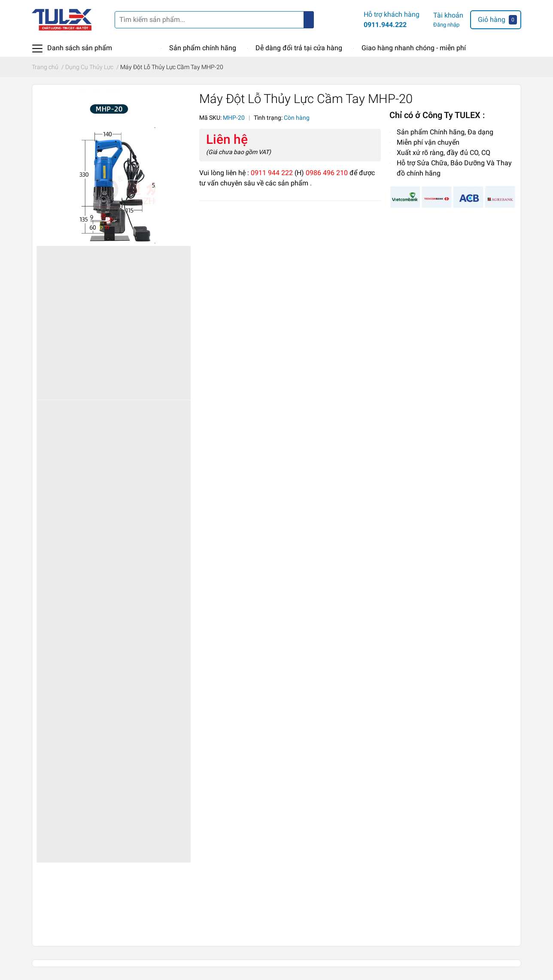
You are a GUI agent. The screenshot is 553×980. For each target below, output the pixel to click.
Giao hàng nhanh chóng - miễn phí (414, 48)
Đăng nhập (446, 25)
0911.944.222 (385, 25)
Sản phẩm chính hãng (203, 48)
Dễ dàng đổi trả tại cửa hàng (299, 48)
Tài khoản (448, 15)
